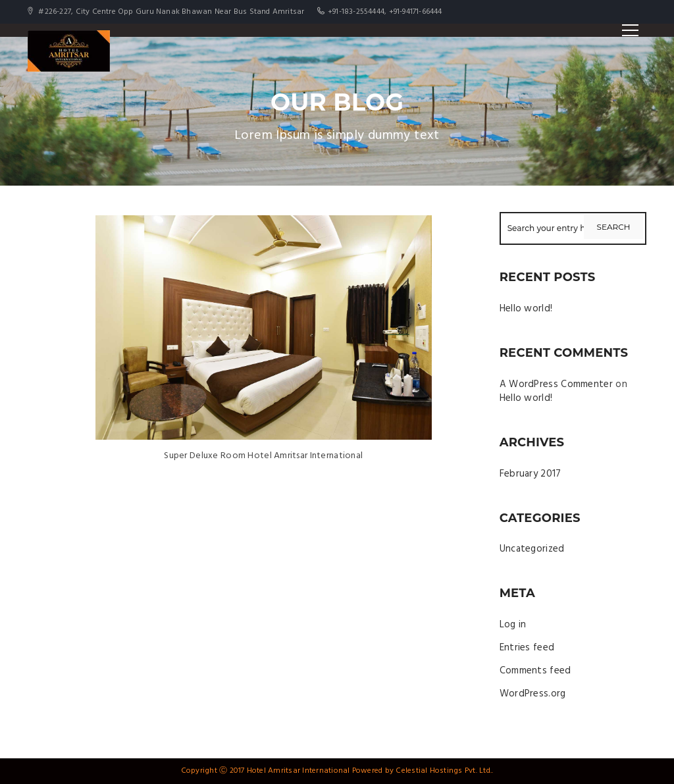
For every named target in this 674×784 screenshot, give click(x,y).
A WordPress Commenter (556, 384)
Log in (513, 625)
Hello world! (526, 309)
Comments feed (535, 671)
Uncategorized (532, 549)
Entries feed (527, 648)
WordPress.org (533, 694)
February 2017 (531, 474)
